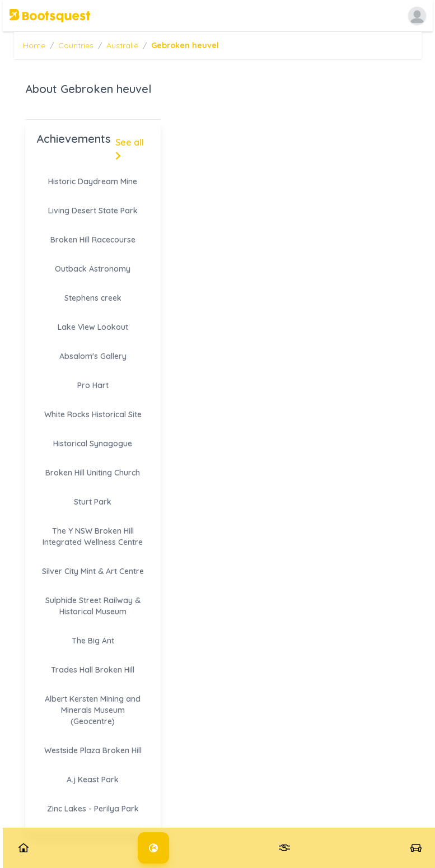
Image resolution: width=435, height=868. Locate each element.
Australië (122, 45)
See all (130, 148)
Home (34, 45)
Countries (76, 45)
